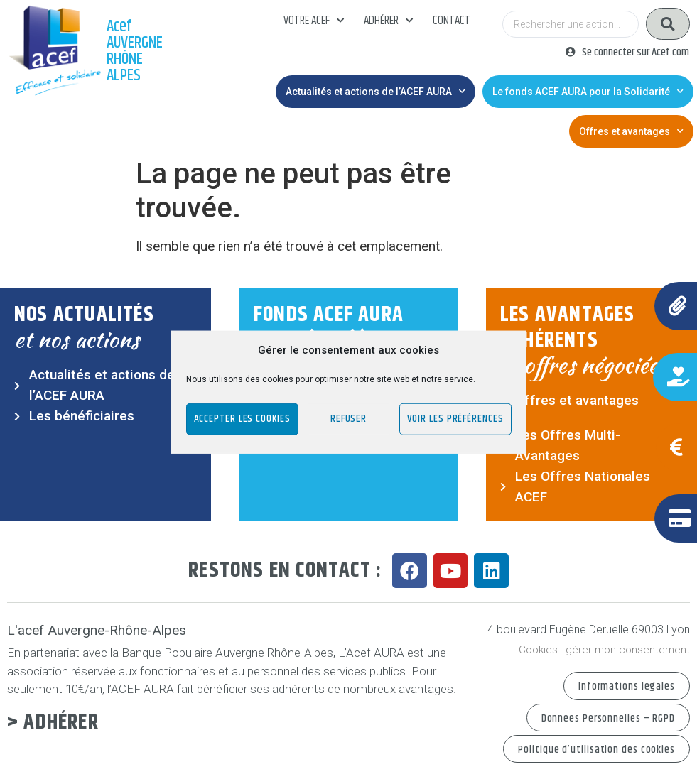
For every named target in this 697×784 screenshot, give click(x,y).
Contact (452, 21)
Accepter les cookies (242, 419)
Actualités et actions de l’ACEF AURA (375, 92)
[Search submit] (668, 24)
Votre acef (314, 21)
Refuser (348, 419)
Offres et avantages (631, 131)
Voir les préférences (455, 419)
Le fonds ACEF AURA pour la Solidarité (588, 92)
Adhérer (388, 21)
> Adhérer (53, 723)
